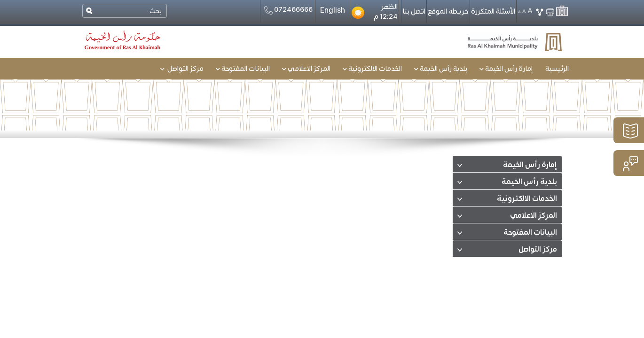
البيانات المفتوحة (530, 233)
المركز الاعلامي (534, 216)
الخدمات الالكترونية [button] (372, 69)
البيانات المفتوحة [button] (243, 69)
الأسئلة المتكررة (493, 11)
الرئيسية (557, 69)
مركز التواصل (538, 250)
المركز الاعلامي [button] (306, 69)
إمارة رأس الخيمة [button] (506, 69)
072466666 (288, 10)
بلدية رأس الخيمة (529, 182)
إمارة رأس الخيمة (530, 165)
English (333, 10)
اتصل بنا (414, 11)
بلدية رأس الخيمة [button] (441, 69)
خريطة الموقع (448, 11)
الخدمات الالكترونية (527, 199)
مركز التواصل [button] (182, 69)
